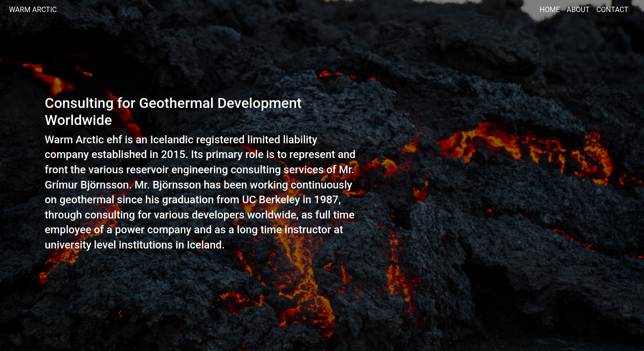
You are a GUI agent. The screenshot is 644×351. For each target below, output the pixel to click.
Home (550, 10)
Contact (612, 10)
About (578, 10)
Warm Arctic (33, 10)
